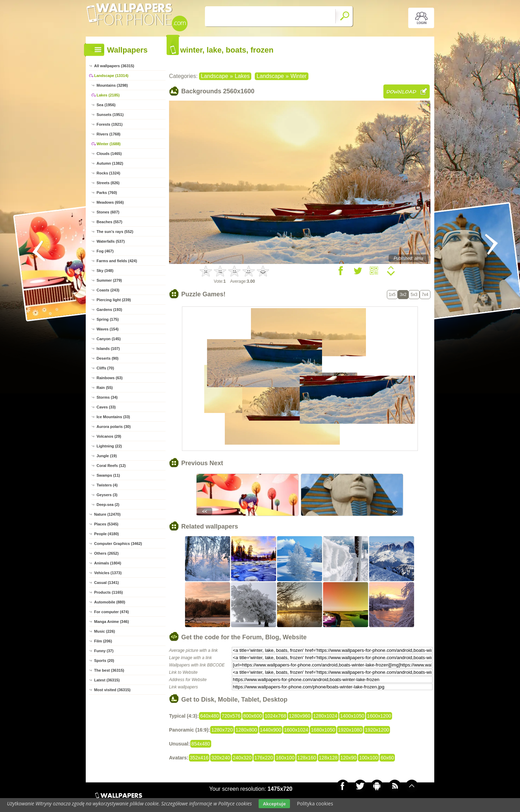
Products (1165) (109, 592)
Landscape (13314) (111, 76)
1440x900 (271, 730)
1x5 (392, 295)
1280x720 (222, 730)
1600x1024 (296, 730)
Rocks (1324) (108, 173)
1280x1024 (325, 716)
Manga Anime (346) (112, 622)
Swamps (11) (108, 475)
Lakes (242, 76)
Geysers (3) (107, 495)
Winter (298, 76)
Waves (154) (108, 329)
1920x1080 (350, 730)
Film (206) (103, 641)
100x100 (368, 758)
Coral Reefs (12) (111, 466)
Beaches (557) (109, 222)
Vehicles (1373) (108, 573)
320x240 (221, 758)
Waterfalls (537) (111, 241)
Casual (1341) (106, 583)
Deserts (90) (108, 358)
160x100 (285, 758)
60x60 (387, 758)
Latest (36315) (107, 680)
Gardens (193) (109, 310)
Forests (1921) (110, 124)
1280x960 (300, 716)
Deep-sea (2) (108, 505)
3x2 (403, 295)
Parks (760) (107, 193)
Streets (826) (108, 183)
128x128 (328, 758)
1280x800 (246, 730)
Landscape (214, 76)
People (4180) (106, 534)
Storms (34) (107, 397)
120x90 (349, 758)
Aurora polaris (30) (114, 427)
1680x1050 (323, 730)
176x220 (264, 758)
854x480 (201, 744)
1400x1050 (352, 716)
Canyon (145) (109, 339)
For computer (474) (112, 612)
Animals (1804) (108, 563)
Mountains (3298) (112, 85)
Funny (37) (104, 651)
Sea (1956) (106, 105)
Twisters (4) (107, 485)
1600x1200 (379, 716)
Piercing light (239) (114, 300)
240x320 (242, 758)
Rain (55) (105, 388)
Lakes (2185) (108, 95)
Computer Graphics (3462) (118, 544)
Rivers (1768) (109, 134)
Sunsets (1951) (110, 115)
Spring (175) (108, 319)
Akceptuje (274, 804)
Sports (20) (104, 661)
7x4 (425, 295)
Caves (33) (106, 407)
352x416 (199, 758)
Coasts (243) (108, 290)
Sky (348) (105, 271)
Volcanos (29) (109, 436)
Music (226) (105, 631)
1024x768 (275, 716)
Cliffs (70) (105, 368)
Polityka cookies (315, 803)
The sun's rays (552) (115, 232)
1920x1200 (377, 730)
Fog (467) (105, 251)
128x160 (307, 758)
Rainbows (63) (110, 378)
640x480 (209, 716)
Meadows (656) (110, 202)
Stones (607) (108, 212)
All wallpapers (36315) (114, 66)
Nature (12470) (107, 514)
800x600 (253, 716)
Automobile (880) (110, 602)
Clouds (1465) (109, 154)
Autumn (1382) (110, 163)
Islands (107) (108, 349)
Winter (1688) (109, 144)
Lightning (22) (109, 446)
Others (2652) (106, 553)
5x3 (414, 295)
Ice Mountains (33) (113, 417)
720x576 (231, 716)
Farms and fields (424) (117, 261)
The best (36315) (109, 670)
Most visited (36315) (112, 690)
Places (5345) (106, 524)
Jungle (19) (107, 456)
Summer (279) (109, 280)
